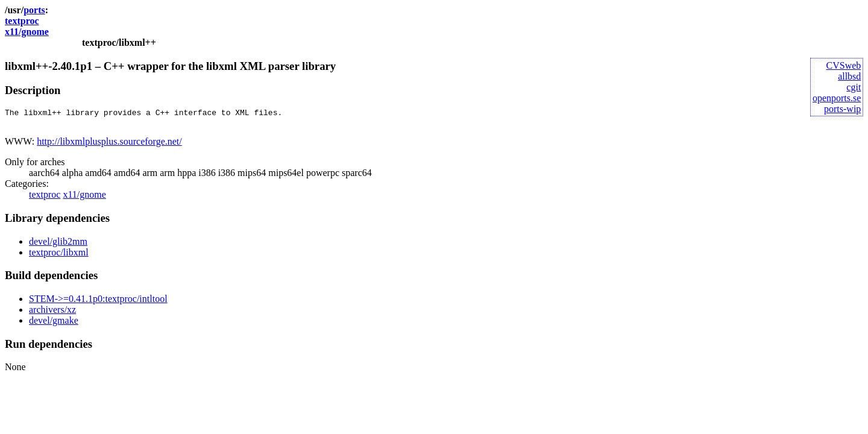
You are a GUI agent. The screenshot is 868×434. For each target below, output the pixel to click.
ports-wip (842, 109)
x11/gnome (27, 32)
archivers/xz (52, 313)
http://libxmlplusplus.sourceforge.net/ (109, 145)
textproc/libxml (59, 256)
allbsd (849, 76)
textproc (22, 21)
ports (34, 10)
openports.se (837, 98)
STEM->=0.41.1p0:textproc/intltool (98, 302)
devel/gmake (54, 324)
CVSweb (844, 65)
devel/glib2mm (58, 245)
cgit (854, 87)
